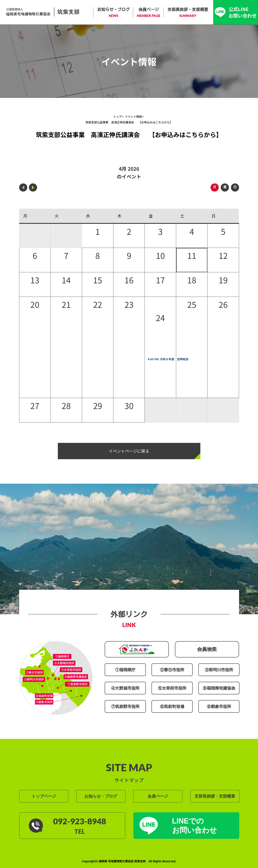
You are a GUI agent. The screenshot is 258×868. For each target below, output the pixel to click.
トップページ (44, 796)
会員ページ (149, 13)
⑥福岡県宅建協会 (219, 688)
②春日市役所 (172, 670)
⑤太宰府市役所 (172, 688)
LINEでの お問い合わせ (194, 826)
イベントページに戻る (129, 451)
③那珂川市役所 (219, 670)
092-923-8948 (80, 821)
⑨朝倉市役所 (219, 706)
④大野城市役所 (125, 688)
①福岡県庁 (125, 670)
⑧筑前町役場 (172, 706)
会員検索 (207, 649)
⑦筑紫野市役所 (125, 706)
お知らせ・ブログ (113, 13)
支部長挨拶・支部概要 (188, 13)
